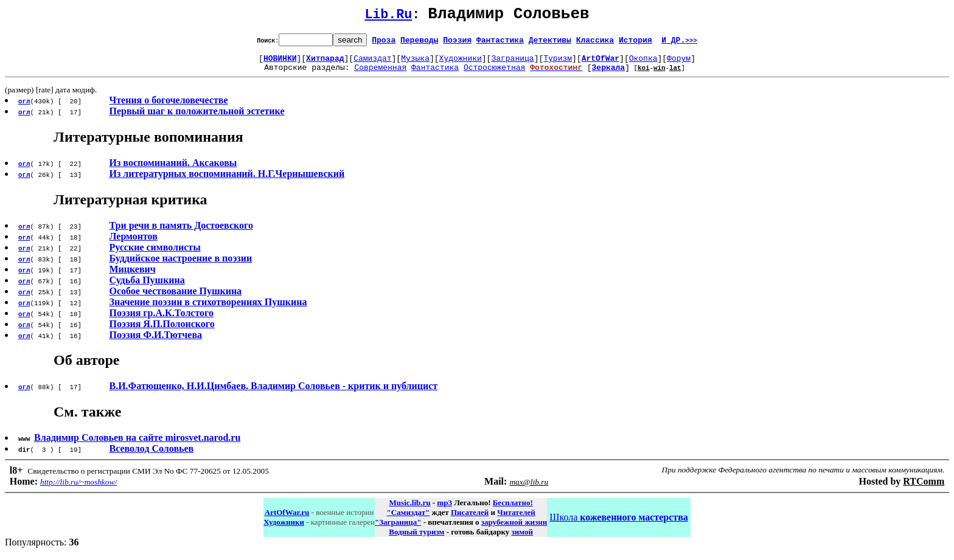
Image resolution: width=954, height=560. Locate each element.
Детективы (550, 43)
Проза (384, 43)
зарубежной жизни (514, 529)
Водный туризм (416, 539)
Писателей (470, 520)
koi (644, 74)
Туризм (558, 63)
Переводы (419, 43)
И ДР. (679, 43)
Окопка (643, 63)
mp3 (444, 510)
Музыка (415, 63)
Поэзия (457, 43)
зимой (522, 539)
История (635, 43)
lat (675, 74)
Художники (461, 63)
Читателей (516, 520)
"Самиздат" (408, 520)
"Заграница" (398, 529)
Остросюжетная (494, 74)
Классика (595, 43)
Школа (618, 524)
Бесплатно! (513, 510)
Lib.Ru (388, 17)
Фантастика (500, 43)
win (660, 74)
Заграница (512, 63)
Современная (380, 74)
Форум (679, 63)
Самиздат (372, 63)
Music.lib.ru (410, 510)
